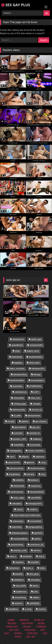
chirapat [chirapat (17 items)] (36, 404)
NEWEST (24, 620)
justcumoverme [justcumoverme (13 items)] (17, 468)
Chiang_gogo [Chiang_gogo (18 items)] (20, 404)
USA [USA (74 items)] (36, 592)
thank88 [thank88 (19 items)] (19, 574)
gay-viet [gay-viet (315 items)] (36, 427)
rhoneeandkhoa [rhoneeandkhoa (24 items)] (20, 539)
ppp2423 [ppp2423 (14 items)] (38, 533)
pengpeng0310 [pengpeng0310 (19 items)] (35, 527)
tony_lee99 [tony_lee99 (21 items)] (21, 586)
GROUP (27, 627)
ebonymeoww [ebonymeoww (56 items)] (34, 416)
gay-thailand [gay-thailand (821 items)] (20, 427)
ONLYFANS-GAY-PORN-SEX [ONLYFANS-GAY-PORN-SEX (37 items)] (27, 515)
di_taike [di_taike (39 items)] (17, 416)
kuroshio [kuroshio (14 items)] (30, 474)
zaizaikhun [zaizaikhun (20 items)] (13, 609)
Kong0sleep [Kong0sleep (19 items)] (14, 474)
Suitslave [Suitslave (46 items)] (19, 562)
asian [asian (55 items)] (17, 351)
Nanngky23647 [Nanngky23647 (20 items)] (35, 503)
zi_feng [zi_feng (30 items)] (28, 609)
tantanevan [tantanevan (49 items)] (14, 568)
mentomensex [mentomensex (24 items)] (17, 492)
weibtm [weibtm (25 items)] (36, 597)
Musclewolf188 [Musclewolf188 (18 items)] (37, 492)
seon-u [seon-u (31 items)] (13, 556)
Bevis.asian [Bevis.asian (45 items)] (35, 363)
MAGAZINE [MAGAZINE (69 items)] (19, 486)
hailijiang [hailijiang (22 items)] (37, 439)
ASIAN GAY (12, 627)
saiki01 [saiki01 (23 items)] (38, 539)
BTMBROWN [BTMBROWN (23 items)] (35, 386)
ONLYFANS (27, 623)
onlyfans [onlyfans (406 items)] (34, 509)
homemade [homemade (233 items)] (35, 445)
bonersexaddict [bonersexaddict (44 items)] (17, 380)
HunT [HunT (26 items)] (12, 457)
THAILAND (30, 630)
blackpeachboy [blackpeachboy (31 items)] (20, 374)
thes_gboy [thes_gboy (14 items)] (34, 574)
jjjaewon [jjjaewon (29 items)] (30, 462)
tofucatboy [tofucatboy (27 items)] (35, 580)
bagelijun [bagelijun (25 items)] (18, 363)
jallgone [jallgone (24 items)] (25, 457)
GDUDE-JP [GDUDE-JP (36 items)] (35, 433)
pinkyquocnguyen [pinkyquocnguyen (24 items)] (20, 533)
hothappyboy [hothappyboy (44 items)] (16, 451)
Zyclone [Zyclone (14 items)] (42, 609)
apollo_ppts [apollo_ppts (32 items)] (36, 339)
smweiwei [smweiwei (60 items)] (27, 556)
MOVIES (12, 623)
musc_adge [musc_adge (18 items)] (19, 498)
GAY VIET (14, 630)
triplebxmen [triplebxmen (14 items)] (21, 592)
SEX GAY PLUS (16, 5)
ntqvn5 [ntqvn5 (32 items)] (20, 509)
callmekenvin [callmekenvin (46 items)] (21, 392)
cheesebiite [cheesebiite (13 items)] (19, 398)
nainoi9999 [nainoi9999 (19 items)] (36, 498)
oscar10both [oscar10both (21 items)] (36, 521)
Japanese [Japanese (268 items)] (40, 457)
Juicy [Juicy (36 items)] (43, 462)
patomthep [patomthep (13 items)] (17, 527)
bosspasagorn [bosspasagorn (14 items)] (37, 380)
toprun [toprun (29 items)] (35, 586)
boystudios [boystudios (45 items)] (18, 386)
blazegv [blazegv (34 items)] (37, 374)
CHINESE (41, 627)
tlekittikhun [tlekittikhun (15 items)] (19, 580)
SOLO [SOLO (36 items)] (41, 556)
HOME (11, 620)
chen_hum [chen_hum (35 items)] (36, 398)
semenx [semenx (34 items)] (37, 550)
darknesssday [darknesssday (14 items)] (19, 410)
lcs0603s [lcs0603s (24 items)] (20, 480)
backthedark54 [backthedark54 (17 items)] (36, 357)
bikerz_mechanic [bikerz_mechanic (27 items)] (17, 368)
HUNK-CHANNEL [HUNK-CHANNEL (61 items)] (36, 451)
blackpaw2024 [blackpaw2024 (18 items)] (38, 368)
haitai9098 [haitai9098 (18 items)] (18, 445)
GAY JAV (31, 637)
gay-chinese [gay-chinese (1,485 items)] (41, 421)
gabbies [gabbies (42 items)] (25, 421)
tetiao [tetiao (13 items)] (42, 568)
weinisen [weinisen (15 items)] (19, 603)
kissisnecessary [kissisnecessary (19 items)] (37, 468)
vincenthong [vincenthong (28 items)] (20, 597)
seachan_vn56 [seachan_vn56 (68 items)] (20, 550)
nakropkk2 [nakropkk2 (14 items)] (17, 503)
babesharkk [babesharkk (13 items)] (17, 357)
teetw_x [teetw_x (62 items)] (30, 568)
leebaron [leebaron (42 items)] (34, 480)
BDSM (41, 623)
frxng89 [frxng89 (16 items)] (11, 421)
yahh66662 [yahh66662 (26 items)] (34, 603)
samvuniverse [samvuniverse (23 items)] (17, 545)
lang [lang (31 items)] (43, 474)
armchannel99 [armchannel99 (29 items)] (36, 345)
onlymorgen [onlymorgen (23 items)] (18, 521)
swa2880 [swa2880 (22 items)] (35, 562)
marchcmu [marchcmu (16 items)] (36, 486)
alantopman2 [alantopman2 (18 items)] (18, 339)
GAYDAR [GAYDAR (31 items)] (18, 433)
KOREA (18, 633)
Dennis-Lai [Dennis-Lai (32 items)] (37, 410)
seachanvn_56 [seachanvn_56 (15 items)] (37, 545)
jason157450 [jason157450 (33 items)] (14, 462)
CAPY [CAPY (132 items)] (36, 392)
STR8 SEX (33, 633)
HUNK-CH (39, 620)
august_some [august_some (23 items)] (33, 351)
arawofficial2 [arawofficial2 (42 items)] (17, 345)
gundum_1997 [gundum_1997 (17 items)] (20, 439)
